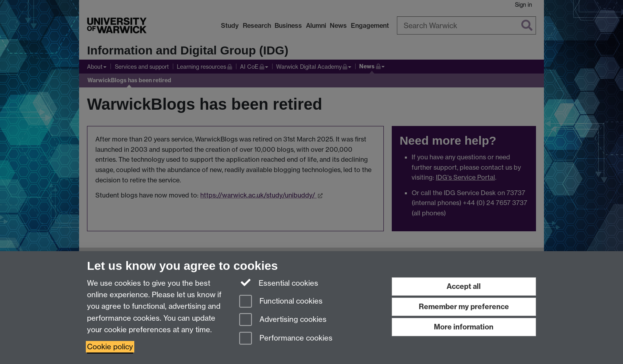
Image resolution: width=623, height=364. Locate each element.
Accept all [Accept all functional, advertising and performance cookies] (464, 286)
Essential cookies (279, 283)
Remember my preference (464, 307)
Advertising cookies (283, 320)
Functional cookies (281, 302)
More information (464, 327)
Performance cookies (286, 339)
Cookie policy (110, 347)
